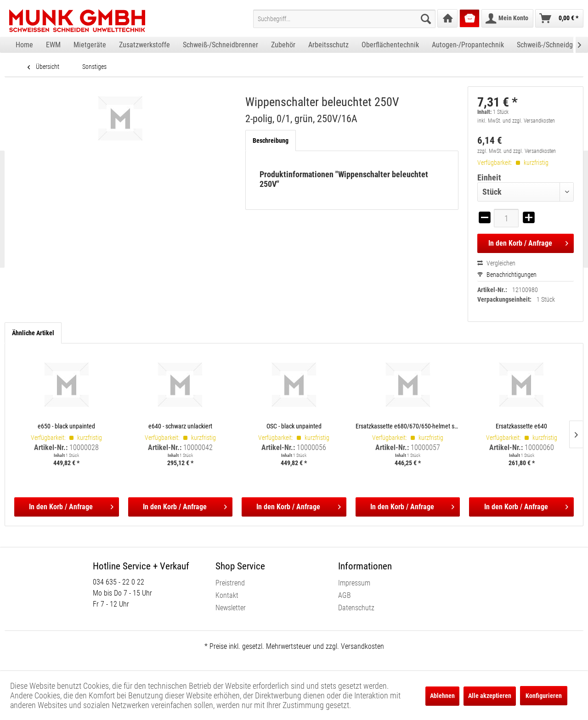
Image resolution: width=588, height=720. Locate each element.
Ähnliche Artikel (33, 333)
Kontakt (227, 595)
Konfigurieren (544, 696)
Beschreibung (271, 141)
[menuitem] (344, 19)
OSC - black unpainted (294, 426)
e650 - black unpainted (66, 426)
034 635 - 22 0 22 (119, 582)
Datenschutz (356, 608)
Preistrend (230, 583)
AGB (345, 595)
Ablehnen (442, 696)
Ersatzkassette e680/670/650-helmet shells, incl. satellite (408, 426)
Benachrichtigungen (507, 275)
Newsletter (231, 608)
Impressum (354, 583)
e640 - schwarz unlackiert (180, 426)
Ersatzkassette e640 (521, 426)
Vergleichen (496, 263)
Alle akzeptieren (490, 696)
